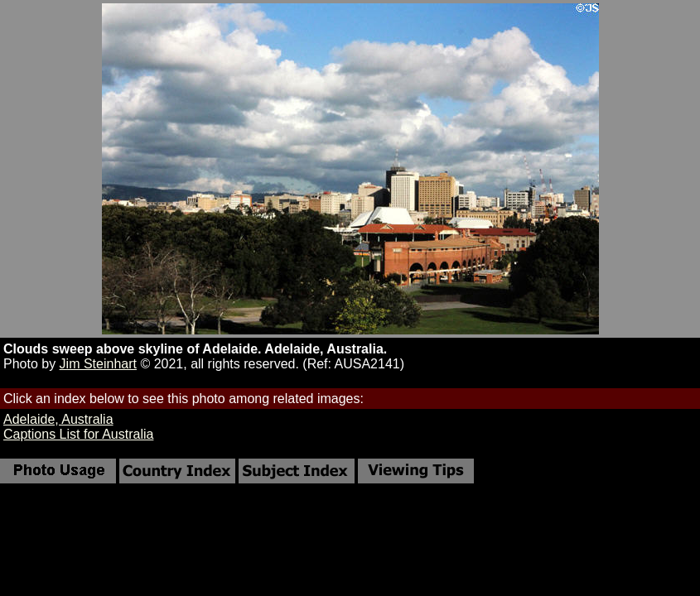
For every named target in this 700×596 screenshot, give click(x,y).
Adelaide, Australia (58, 419)
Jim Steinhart (98, 364)
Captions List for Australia (78, 434)
